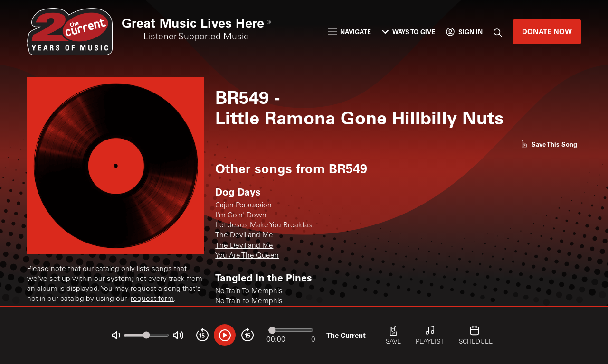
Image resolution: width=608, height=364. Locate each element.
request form (152, 299)
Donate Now (547, 31)
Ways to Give (408, 32)
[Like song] (549, 144)
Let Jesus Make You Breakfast (265, 226)
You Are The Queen (247, 256)
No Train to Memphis (249, 302)
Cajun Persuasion (243, 206)
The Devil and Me (244, 236)
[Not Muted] (116, 335)
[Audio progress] (291, 330)
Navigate (350, 32)
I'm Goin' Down (241, 216)
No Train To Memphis (249, 292)
